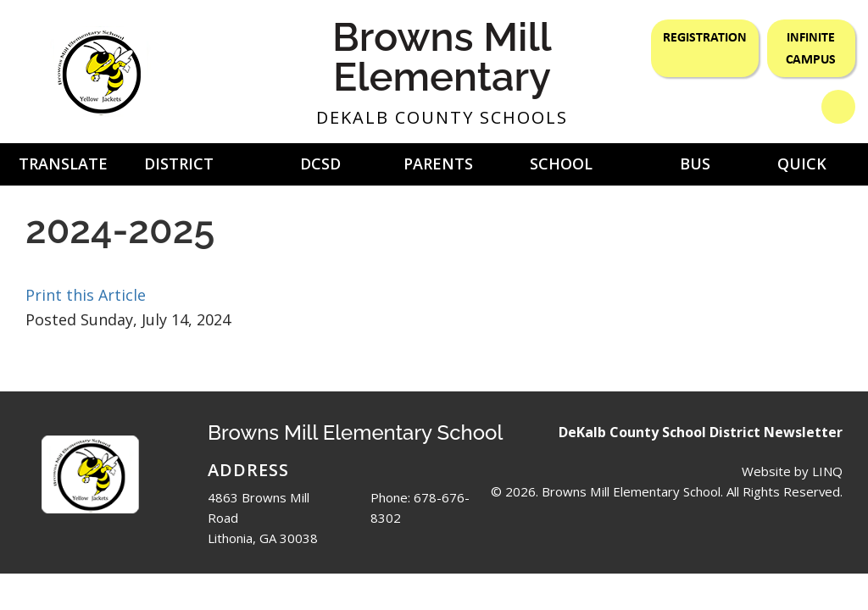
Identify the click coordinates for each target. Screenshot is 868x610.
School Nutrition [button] (561, 169)
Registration (705, 36)
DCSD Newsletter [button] (320, 169)
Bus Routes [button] (695, 169)
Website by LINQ (792, 471)
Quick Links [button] (802, 169)
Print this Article (86, 295)
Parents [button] (438, 164)
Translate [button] (63, 164)
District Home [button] (179, 169)
